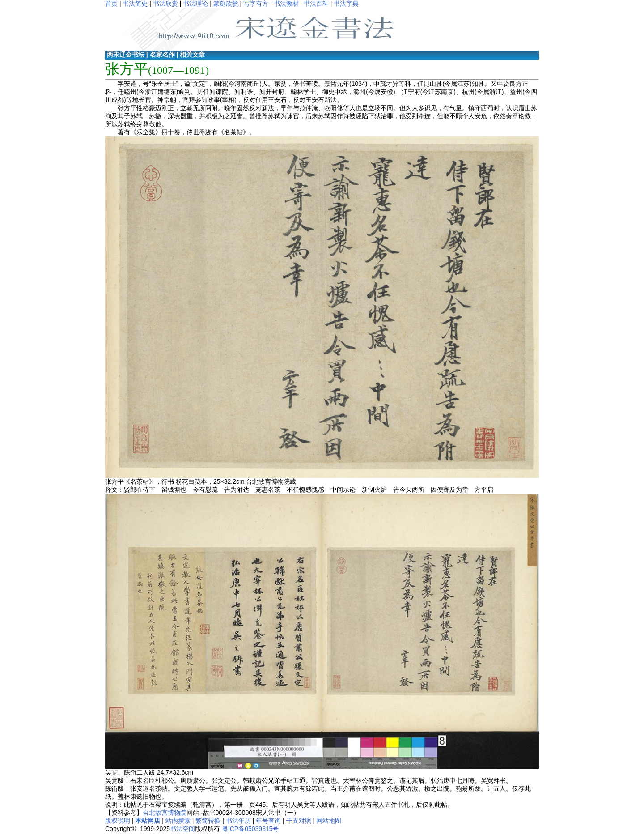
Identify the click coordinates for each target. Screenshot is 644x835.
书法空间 (182, 829)
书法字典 (346, 4)
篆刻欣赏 (226, 4)
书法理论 (195, 4)
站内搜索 (178, 821)
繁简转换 (208, 821)
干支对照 (299, 821)
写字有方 (256, 4)
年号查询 (268, 821)
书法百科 (316, 4)
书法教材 (286, 4)
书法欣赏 (165, 4)
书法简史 (135, 4)
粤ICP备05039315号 (250, 829)
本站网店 (148, 821)
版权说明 (118, 821)
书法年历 (238, 821)
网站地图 (329, 821)
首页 (111, 4)
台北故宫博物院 (165, 813)
